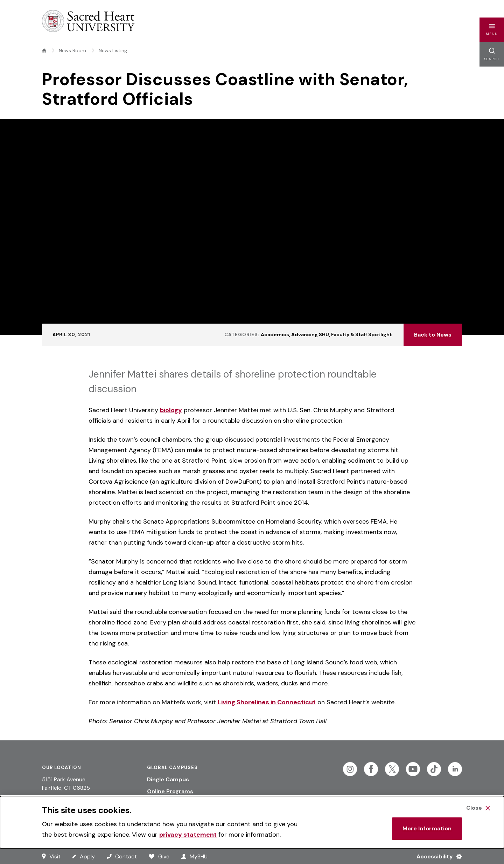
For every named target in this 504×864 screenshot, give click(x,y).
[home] (44, 50)
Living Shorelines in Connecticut (267, 702)
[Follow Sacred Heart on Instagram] (350, 769)
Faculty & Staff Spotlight (362, 334)
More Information (427, 828)
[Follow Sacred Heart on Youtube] (413, 769)
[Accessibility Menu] (436, 856)
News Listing (113, 50)
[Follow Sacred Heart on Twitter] (392, 769)
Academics (275, 334)
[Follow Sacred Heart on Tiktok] (434, 769)
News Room (72, 50)
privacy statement (188, 835)
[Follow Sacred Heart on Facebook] (371, 769)
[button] (492, 30)
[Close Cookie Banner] (478, 808)
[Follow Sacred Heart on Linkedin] (455, 769)
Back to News (433, 335)
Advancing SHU (310, 334)
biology (171, 410)
